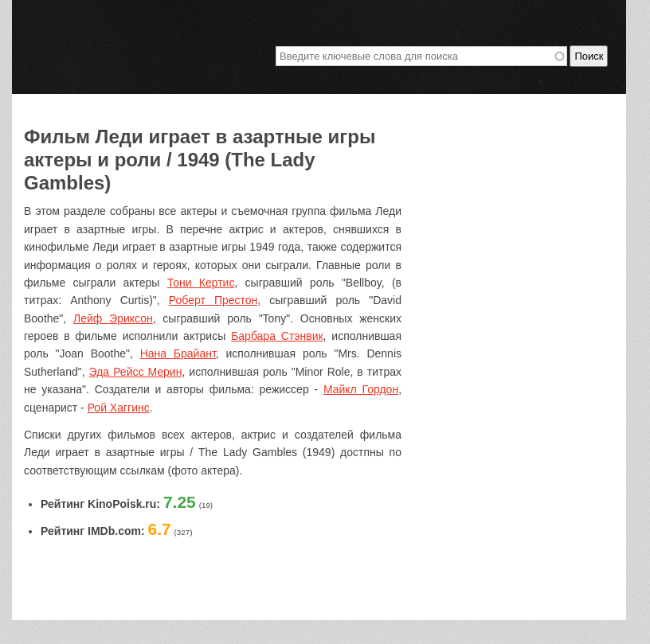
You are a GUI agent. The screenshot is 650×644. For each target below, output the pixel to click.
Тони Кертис (201, 283)
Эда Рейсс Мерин (136, 372)
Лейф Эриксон (113, 318)
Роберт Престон (213, 300)
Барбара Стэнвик (277, 336)
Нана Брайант (178, 353)
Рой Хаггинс (119, 408)
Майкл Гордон (361, 389)
